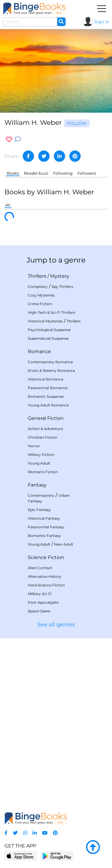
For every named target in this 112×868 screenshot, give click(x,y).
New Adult (64, 544)
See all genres (56, 625)
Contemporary (41, 495)
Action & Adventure (45, 429)
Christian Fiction (43, 437)
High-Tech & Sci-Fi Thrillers (52, 312)
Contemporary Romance (50, 362)
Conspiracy (38, 287)
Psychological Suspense (49, 330)
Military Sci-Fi (40, 594)
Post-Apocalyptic (43, 602)
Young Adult (39, 463)
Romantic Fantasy (44, 536)
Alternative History (45, 576)
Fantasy (37, 485)
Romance (39, 351)
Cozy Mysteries (41, 295)
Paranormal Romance (48, 388)
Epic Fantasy (39, 510)
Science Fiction (46, 557)
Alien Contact (40, 568)
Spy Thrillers (62, 287)
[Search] (61, 22)
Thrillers (37, 276)
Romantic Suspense (46, 396)
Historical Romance (46, 379)
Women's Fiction (43, 472)
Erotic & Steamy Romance (51, 371)
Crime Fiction (40, 304)
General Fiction (46, 418)
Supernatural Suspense (48, 338)
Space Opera (39, 611)
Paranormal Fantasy (46, 527)
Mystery (60, 276)
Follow (77, 123)
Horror (34, 446)
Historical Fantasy (44, 518)
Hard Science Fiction (46, 585)
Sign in (102, 22)
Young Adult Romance (48, 405)
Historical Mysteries (45, 321)
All (8, 205)
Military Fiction (41, 455)
